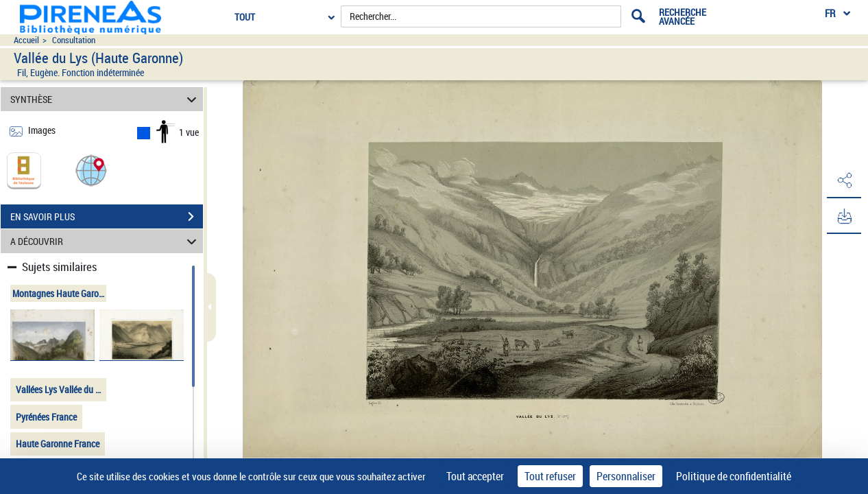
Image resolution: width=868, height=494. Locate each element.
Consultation (74, 40)
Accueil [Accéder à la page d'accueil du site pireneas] (26, 40)
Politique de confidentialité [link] (734, 476)
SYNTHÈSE (105, 99)
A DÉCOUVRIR (105, 241)
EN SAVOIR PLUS (107, 217)
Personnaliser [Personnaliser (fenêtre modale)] (626, 476)
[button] (91, 170)
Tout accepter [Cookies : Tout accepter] (475, 476)
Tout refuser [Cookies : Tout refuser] (550, 476)
